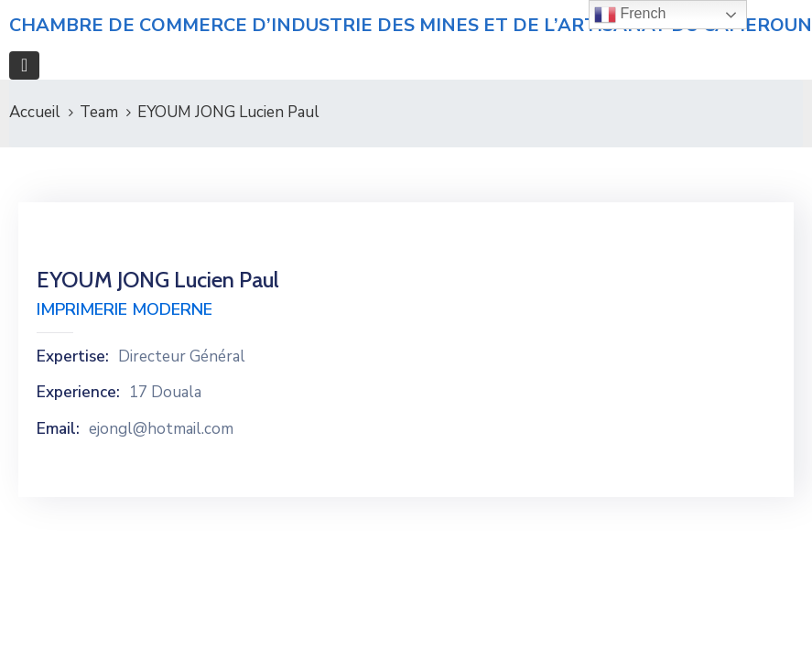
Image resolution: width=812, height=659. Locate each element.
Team (99, 112)
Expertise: (73, 357)
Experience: (78, 393)
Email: (58, 429)
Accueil (35, 112)
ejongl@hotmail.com (161, 429)
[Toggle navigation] (24, 65)
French (630, 15)
